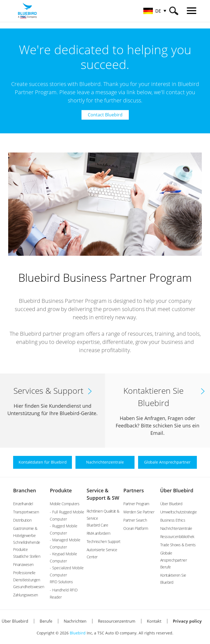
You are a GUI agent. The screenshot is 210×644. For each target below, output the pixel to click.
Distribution (22, 520)
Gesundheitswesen (29, 587)
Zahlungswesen (26, 595)
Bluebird (78, 633)
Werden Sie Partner (139, 512)
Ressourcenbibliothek (177, 537)
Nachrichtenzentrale (176, 528)
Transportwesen (26, 512)
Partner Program (136, 504)
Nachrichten (75, 621)
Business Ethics (173, 520)
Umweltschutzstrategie (179, 512)
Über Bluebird (177, 490)
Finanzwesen (23, 564)
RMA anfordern (99, 533)
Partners (134, 490)
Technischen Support (104, 541)
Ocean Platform (136, 528)
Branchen (25, 490)
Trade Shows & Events (178, 545)
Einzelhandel (23, 504)
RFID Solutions (61, 582)
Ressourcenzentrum (117, 621)
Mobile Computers (65, 504)
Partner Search (135, 520)
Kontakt (154, 621)
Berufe (166, 567)
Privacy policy (187, 621)
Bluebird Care (97, 525)
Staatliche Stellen (27, 556)
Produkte (61, 490)
